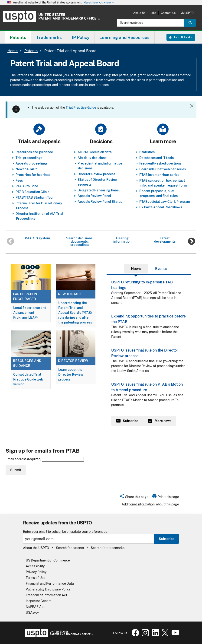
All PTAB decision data (95, 152)
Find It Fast (180, 37)
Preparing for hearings (33, 175)
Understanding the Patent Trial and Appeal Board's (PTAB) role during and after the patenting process (75, 313)
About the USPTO (36, 548)
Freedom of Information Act (46, 595)
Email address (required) (45, 459)
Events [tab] (161, 269)
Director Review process (96, 174)
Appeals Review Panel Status (100, 202)
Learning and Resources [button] (124, 37)
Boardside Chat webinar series (163, 169)
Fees (19, 181)
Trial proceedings (29, 158)
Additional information (138, 504)
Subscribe (167, 539)
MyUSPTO (187, 13)
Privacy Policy (36, 572)
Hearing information (122, 240)
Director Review (73, 361)
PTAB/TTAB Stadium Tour (35, 197)
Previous (10, 242)
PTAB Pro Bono (27, 186)
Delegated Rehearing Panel (99, 190)
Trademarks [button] (49, 37)
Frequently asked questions (160, 163)
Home (13, 51)
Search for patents (70, 548)
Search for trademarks (108, 548)
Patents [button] (18, 37)
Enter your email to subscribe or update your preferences (65, 532)
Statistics (147, 152)
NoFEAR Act (35, 607)
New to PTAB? (26, 169)
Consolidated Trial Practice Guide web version (28, 379)
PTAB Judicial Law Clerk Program (165, 202)
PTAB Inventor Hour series (159, 175)
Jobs (153, 13)
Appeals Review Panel (94, 196)
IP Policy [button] (81, 37)
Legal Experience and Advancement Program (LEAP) (30, 313)
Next (192, 242)
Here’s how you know (99, 3)
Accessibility (35, 566)
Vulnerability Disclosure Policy (48, 589)
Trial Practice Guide (81, 108)
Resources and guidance (34, 152)
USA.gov (32, 612)
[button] (134, 498)
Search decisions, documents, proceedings (80, 241)
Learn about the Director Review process (71, 374)
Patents (31, 51)
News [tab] (136, 269)
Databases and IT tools (156, 158)
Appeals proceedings (32, 163)
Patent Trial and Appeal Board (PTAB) (45, 75)
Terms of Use (36, 578)
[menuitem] (18, 37)
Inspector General (39, 601)
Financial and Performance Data (50, 584)
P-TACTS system (37, 238)
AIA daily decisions (92, 158)
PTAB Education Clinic (33, 192)
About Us (139, 13)
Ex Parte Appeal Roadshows (161, 207)
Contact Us (168, 13)
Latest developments (165, 240)
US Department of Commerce (48, 560)
